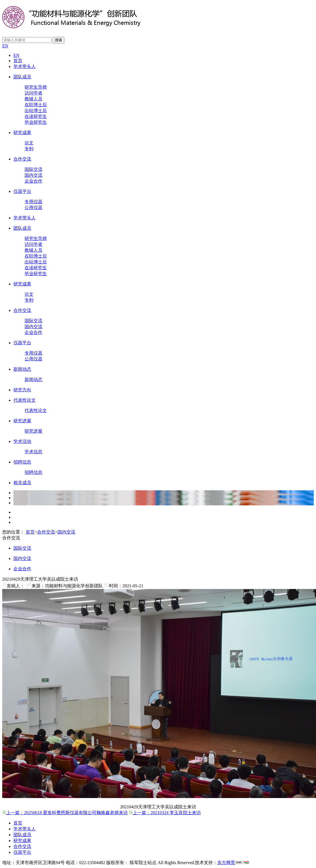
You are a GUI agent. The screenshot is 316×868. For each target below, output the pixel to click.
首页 (18, 61)
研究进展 (22, 421)
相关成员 (22, 483)
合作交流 (22, 159)
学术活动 (22, 441)
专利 (29, 149)
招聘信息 (22, 462)
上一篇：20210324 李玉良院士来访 (165, 813)
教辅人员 (33, 99)
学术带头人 (25, 66)
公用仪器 (33, 208)
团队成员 (22, 77)
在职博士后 (36, 105)
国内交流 (33, 175)
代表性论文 (25, 400)
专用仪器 (33, 202)
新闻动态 (22, 369)
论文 (29, 143)
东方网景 (226, 863)
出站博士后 (36, 111)
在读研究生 (36, 116)
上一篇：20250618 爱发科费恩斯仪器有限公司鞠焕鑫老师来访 (65, 813)
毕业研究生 (36, 122)
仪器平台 (22, 191)
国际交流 (33, 169)
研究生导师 (36, 87)
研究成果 (22, 133)
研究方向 (22, 390)
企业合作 (33, 181)
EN (5, 46)
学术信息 (33, 452)
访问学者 (33, 93)
